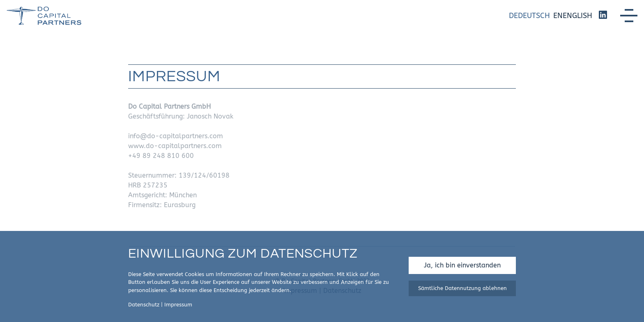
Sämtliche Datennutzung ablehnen (462, 288)
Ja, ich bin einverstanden (462, 265)
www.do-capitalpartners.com (175, 146)
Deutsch (534, 16)
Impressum (178, 305)
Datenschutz (144, 305)
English (577, 16)
